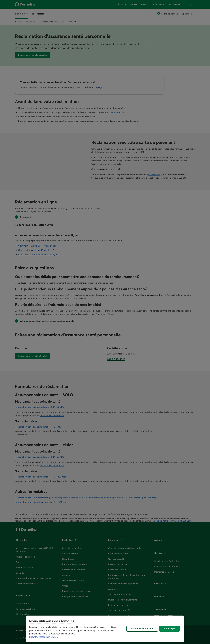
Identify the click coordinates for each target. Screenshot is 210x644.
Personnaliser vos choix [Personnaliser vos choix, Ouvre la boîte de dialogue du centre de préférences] (142, 629)
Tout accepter (169, 629)
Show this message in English (43, 637)
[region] (105, 629)
